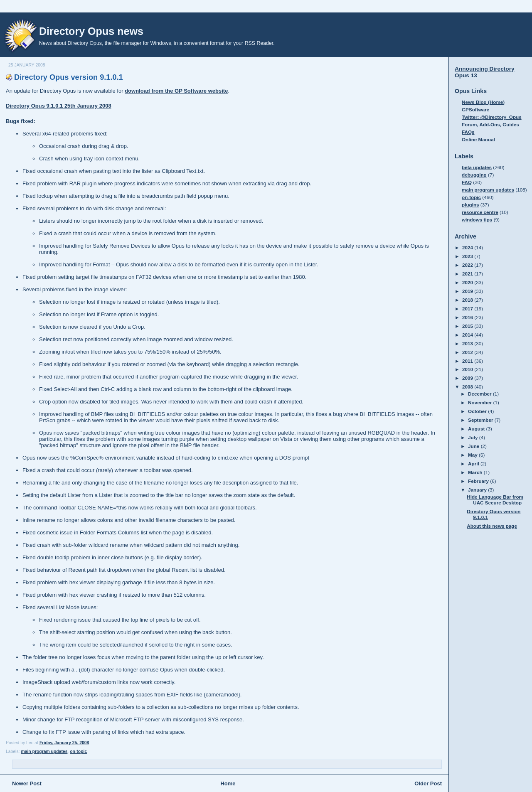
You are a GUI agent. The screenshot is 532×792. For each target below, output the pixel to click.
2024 (468, 247)
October (478, 411)
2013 (468, 343)
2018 (468, 300)
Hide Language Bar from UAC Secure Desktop (495, 500)
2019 (468, 291)
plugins (470, 205)
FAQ (467, 182)
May (473, 455)
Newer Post (27, 783)
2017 (468, 309)
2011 (468, 361)
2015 (468, 326)
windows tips (477, 220)
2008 (468, 387)
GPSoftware (475, 109)
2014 (468, 335)
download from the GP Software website (176, 91)
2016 (468, 317)
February (479, 481)
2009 (468, 378)
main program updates (44, 751)
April (474, 464)
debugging (474, 175)
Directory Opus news (91, 31)
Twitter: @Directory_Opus (492, 117)
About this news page (492, 526)
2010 (468, 369)
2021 (468, 274)
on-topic (78, 751)
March (476, 472)
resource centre (480, 212)
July (474, 437)
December (480, 394)
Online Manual (478, 139)
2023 (468, 256)
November (480, 402)
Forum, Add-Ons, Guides (490, 124)
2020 (468, 282)
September (481, 420)
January (478, 490)
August (477, 429)
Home (228, 783)
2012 (468, 352)
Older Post (428, 783)
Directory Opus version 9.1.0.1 (69, 77)
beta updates (477, 167)
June (474, 446)
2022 (468, 265)
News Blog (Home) (483, 102)
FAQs (468, 132)
